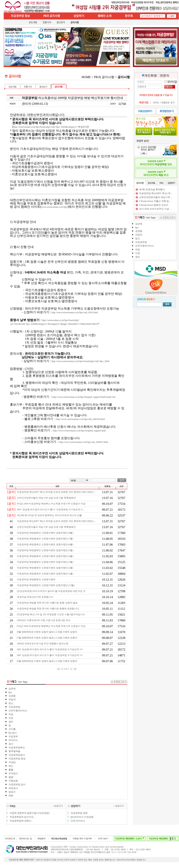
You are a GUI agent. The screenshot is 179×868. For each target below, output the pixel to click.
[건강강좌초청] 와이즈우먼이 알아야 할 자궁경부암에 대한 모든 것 (52, 591)
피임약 (12, 700)
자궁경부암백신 (17, 748)
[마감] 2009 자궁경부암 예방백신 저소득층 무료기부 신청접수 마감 (52, 504)
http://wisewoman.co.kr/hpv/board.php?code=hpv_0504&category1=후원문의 (50, 127)
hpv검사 (13, 733)
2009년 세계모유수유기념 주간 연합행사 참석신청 (43, 644)
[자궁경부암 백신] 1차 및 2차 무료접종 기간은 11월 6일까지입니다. (52, 614)
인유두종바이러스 (18, 711)
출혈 (11, 770)
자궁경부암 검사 (17, 784)
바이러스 (13, 740)
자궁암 (12, 762)
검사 (11, 744)
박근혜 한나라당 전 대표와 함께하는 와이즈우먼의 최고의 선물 (50, 515)
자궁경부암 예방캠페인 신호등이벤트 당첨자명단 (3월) (45, 562)
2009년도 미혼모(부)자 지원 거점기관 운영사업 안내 (44, 620)
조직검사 (13, 773)
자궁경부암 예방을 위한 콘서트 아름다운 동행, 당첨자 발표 (48, 603)
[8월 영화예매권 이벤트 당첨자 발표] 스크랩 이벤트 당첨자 (47, 632)
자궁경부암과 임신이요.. (22, 817)
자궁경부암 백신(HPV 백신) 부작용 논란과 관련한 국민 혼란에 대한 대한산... (57, 492)
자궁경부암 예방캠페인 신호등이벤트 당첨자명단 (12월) (46, 585)
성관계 (12, 689)
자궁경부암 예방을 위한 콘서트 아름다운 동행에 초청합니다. (48, 609)
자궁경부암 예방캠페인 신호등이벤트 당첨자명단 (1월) (45, 574)
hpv (10, 692)
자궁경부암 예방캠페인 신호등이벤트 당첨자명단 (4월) (45, 556)
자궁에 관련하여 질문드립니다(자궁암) (30, 813)
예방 (11, 796)
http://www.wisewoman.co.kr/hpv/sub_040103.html (81, 419)
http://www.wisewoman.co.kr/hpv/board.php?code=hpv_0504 (80, 361)
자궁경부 (13, 736)
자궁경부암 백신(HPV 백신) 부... (156, 193)
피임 (11, 714)
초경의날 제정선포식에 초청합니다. (36, 597)
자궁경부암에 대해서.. (21, 821)
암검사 (12, 792)
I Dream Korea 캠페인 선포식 (154, 205)
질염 (11, 777)
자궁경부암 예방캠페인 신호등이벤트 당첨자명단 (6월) (45, 544)
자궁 (11, 718)
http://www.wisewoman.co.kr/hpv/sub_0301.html (75, 312)
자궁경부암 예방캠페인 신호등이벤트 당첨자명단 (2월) (45, 568)
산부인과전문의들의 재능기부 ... (156, 197)
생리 (11, 722)
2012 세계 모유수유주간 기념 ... (155, 209)
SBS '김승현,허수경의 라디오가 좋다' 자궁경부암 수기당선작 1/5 (50, 655)
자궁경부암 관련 (79, 813)
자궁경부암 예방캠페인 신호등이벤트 (36, 579)
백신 (11, 766)
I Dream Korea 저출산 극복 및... (155, 201)
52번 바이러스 (78, 821)
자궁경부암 (14, 707)
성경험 (12, 696)
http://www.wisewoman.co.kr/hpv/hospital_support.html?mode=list (84, 397)
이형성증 (13, 781)
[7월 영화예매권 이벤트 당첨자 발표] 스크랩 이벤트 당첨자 (47, 638)
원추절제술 (14, 751)
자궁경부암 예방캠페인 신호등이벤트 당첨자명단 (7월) (45, 539)
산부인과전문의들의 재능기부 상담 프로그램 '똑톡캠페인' (47, 498)
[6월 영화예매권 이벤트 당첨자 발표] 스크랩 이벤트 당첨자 (47, 661)
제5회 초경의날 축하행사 (152, 189)
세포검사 (13, 788)
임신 (11, 703)
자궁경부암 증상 (17, 759)
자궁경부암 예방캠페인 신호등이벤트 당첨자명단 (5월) (45, 550)
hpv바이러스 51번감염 (82, 817)
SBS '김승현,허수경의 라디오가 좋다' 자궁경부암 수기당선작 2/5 (50, 649)
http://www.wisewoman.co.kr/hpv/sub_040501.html (84, 442)
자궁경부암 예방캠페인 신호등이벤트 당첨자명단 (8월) (45, 533)
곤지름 (12, 729)
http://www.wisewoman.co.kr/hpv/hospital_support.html (79, 431)
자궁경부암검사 (17, 755)
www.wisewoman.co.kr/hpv (54, 207)
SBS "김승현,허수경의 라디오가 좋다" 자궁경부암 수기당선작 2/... (51, 509)
